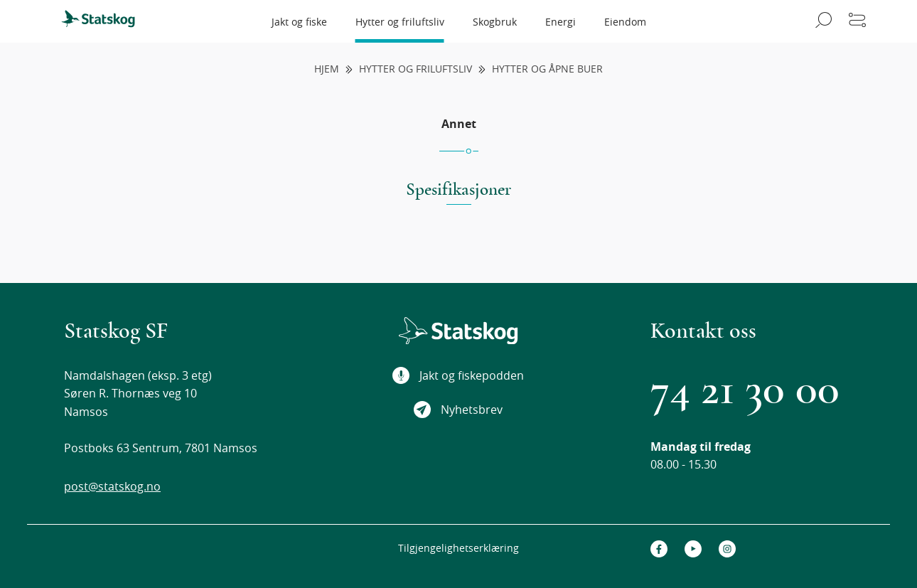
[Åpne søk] (821, 21)
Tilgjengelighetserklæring (458, 548)
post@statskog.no (112, 486)
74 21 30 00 (745, 390)
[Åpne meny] (857, 21)
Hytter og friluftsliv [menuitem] (400, 22)
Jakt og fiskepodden (458, 375)
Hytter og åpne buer (547, 69)
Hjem (327, 69)
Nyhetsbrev (458, 410)
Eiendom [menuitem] (625, 22)
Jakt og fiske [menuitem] (299, 22)
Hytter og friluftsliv (415, 69)
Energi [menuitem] (561, 22)
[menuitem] (104, 21)
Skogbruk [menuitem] (495, 22)
